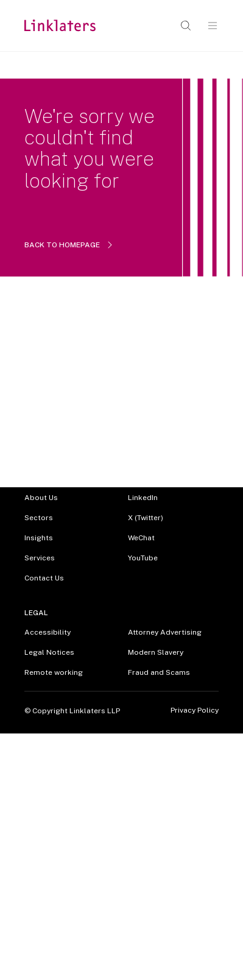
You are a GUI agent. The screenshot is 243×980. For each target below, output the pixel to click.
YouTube (143, 558)
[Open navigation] (213, 26)
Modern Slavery (156, 652)
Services (40, 558)
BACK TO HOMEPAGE (69, 245)
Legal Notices (49, 652)
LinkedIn (143, 498)
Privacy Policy (195, 710)
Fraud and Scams (159, 672)
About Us (41, 498)
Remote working (54, 672)
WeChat (141, 538)
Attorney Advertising (165, 632)
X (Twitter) (146, 518)
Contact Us (44, 578)
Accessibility (48, 632)
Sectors (39, 518)
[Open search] (186, 26)
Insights (39, 538)
